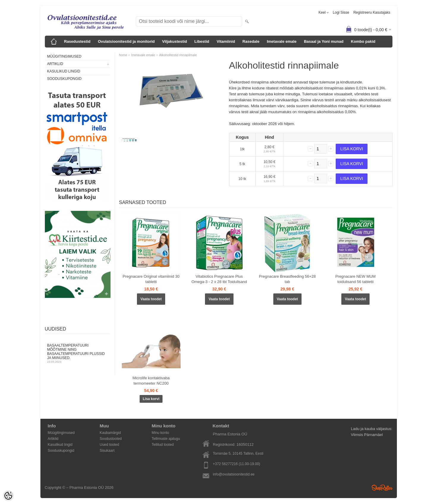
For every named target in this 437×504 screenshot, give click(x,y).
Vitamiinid (226, 41)
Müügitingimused (64, 56)
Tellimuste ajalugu (166, 439)
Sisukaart (107, 451)
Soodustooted (111, 439)
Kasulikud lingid (64, 71)
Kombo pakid (363, 41)
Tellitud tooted (163, 445)
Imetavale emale (282, 41)
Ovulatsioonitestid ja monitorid (126, 41)
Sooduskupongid (64, 79)
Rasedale (251, 41)
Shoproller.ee (382, 488)
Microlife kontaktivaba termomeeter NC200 (151, 381)
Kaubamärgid (110, 433)
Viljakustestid (175, 41)
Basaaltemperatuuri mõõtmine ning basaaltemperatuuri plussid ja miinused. (78, 353)
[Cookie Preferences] (8, 496)
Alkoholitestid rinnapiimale (178, 55)
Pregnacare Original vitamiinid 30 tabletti (151, 279)
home (123, 55)
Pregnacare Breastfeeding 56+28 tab (287, 279)
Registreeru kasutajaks (372, 12)
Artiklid (55, 64)
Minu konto (161, 433)
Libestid (202, 41)
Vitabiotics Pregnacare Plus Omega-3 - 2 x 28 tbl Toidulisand (219, 279)
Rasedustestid (77, 41)
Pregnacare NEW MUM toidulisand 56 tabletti (356, 279)
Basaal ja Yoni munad (324, 41)
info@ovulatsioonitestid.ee (234, 474)
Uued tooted (109, 445)
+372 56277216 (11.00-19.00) (237, 464)
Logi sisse (341, 12)
